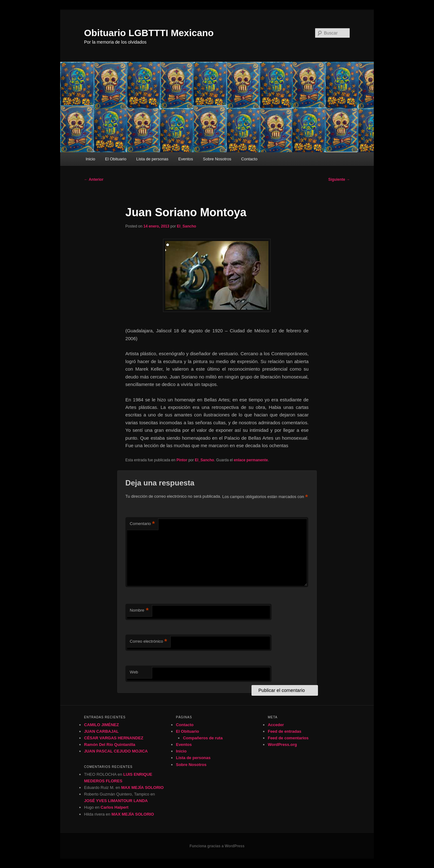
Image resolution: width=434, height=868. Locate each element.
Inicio (90, 159)
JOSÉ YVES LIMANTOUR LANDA (116, 801)
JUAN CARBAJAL (101, 731)
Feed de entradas (285, 731)
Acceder (276, 725)
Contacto (249, 159)
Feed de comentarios (288, 738)
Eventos (186, 159)
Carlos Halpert (115, 807)
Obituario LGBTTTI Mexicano (149, 33)
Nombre (139, 611)
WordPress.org (282, 745)
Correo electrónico (148, 642)
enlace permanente (251, 460)
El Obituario (116, 159)
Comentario (142, 524)
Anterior (94, 179)
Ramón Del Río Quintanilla (110, 745)
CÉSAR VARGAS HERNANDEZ (114, 738)
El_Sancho (186, 226)
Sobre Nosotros (217, 159)
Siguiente (339, 179)
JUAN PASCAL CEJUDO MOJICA (116, 751)
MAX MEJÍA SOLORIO (143, 788)
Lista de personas (152, 159)
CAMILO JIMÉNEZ (101, 725)
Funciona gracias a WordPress (217, 846)
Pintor (182, 460)
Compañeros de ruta (203, 738)
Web (134, 672)
